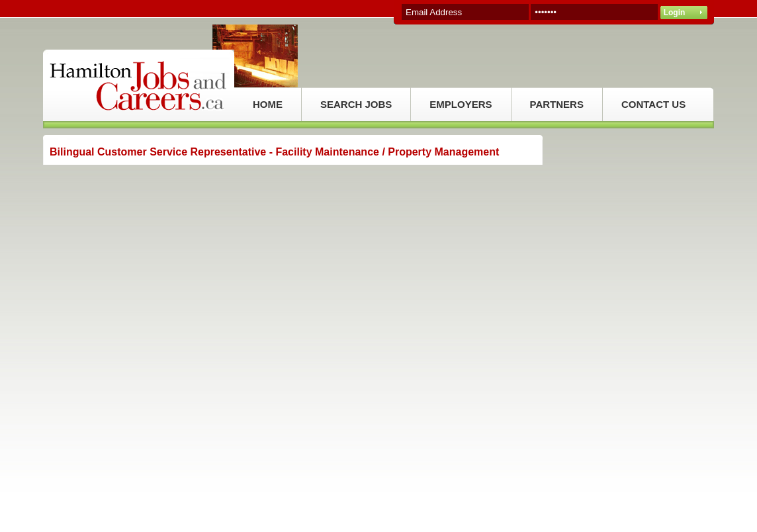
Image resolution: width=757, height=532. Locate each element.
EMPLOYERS (461, 104)
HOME (268, 104)
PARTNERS (557, 104)
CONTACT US (653, 104)
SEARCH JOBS (356, 104)
